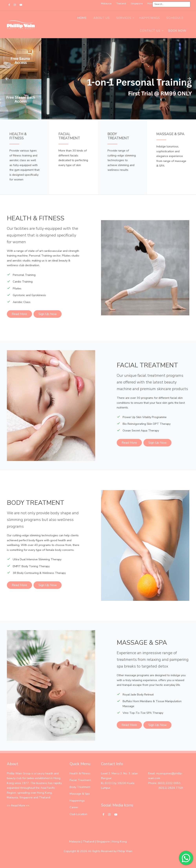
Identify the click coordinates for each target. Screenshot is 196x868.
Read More (19, 314)
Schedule (175, 18)
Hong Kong (119, 841)
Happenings (150, 18)
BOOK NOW (177, 31)
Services (124, 18)
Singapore (103, 841)
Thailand (88, 841)
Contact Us (150, 31)
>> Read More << (18, 805)
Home (82, 18)
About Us (102, 18)
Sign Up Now (48, 314)
